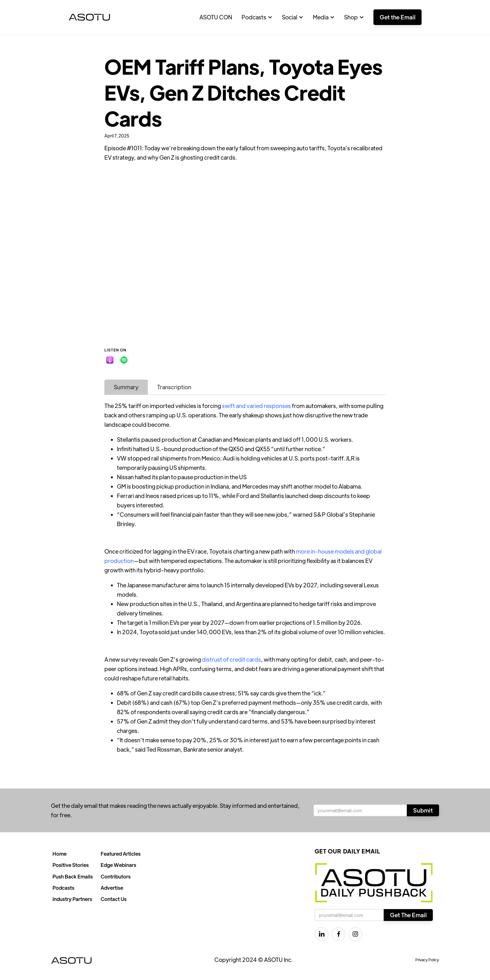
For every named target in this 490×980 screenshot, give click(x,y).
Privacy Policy (427, 960)
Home (60, 854)
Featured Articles (121, 854)
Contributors (116, 876)
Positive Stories (71, 865)
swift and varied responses (256, 406)
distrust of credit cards (231, 659)
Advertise (112, 888)
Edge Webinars (118, 865)
